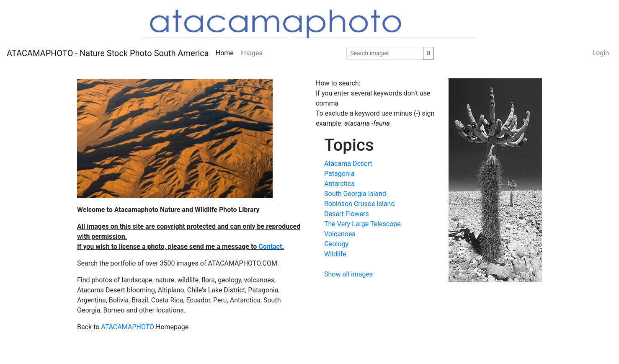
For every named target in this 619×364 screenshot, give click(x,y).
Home (225, 53)
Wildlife (335, 254)
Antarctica (339, 184)
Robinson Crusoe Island (359, 204)
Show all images (348, 274)
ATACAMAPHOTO (128, 327)
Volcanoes (340, 234)
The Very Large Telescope (362, 224)
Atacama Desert (348, 164)
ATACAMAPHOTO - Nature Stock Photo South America (108, 53)
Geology (336, 244)
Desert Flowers (347, 214)
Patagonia (339, 174)
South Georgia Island (355, 194)
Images (251, 53)
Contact (270, 247)
